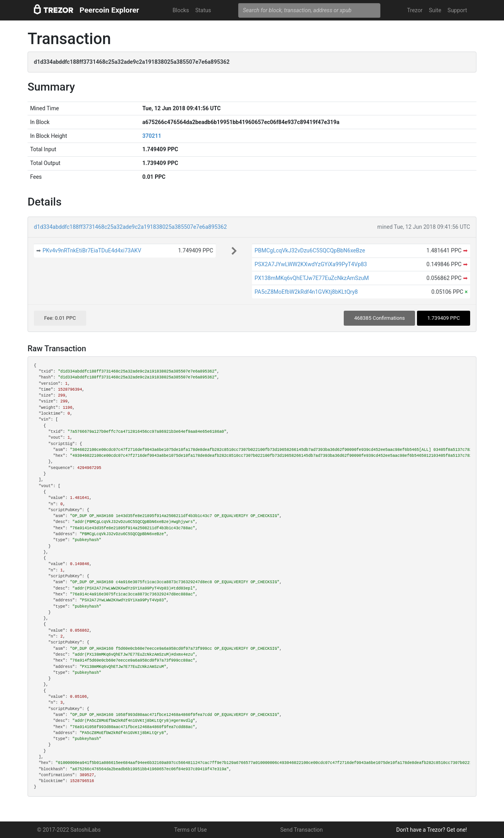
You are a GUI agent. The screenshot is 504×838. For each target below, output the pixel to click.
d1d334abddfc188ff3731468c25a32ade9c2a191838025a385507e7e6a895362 (130, 227)
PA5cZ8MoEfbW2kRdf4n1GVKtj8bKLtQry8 (306, 292)
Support (457, 10)
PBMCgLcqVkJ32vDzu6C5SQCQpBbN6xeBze (310, 250)
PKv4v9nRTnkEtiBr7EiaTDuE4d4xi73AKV (92, 250)
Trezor (415, 10)
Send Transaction (302, 830)
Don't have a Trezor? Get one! (432, 830)
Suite (435, 10)
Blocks (181, 10)
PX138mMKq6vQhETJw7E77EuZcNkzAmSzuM (311, 278)
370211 (152, 136)
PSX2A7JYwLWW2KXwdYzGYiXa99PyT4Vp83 (311, 264)
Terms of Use (190, 830)
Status (203, 10)
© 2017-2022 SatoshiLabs (69, 830)
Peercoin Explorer (109, 10)
